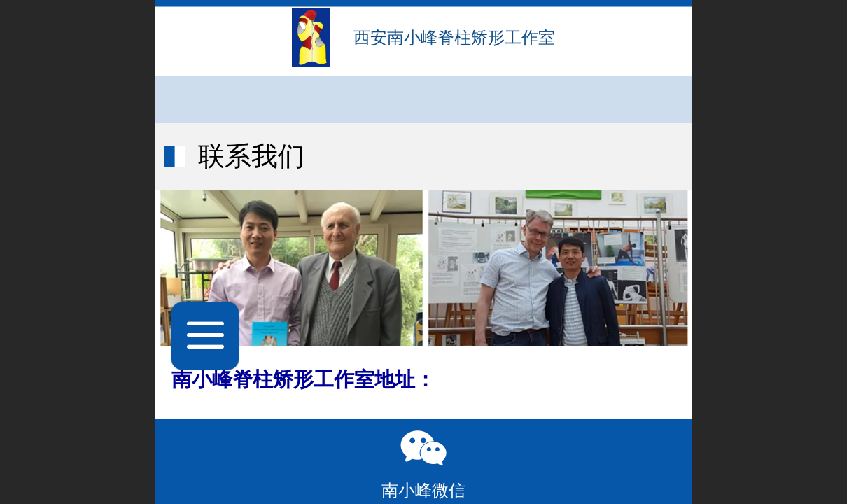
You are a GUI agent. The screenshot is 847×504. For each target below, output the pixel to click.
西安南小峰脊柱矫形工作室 (454, 37)
